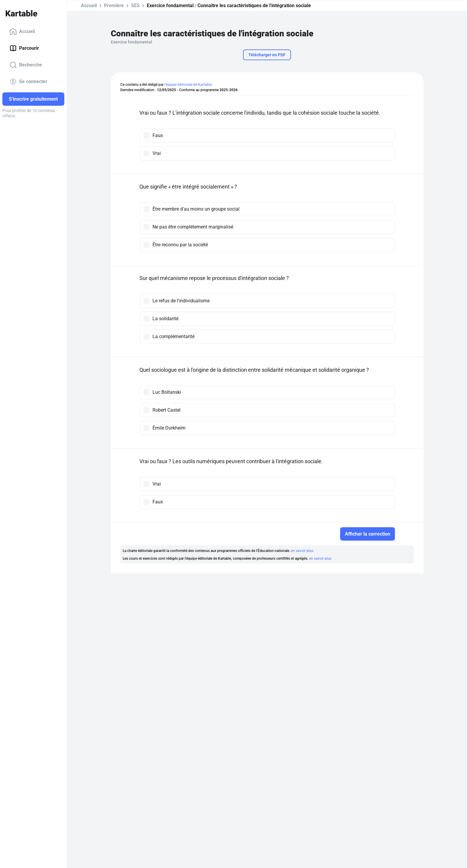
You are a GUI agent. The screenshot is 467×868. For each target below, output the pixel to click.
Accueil (22, 32)
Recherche (26, 65)
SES (135, 6)
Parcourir (24, 48)
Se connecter (28, 82)
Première (114, 6)
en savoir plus (302, 551)
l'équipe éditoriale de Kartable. (189, 85)
